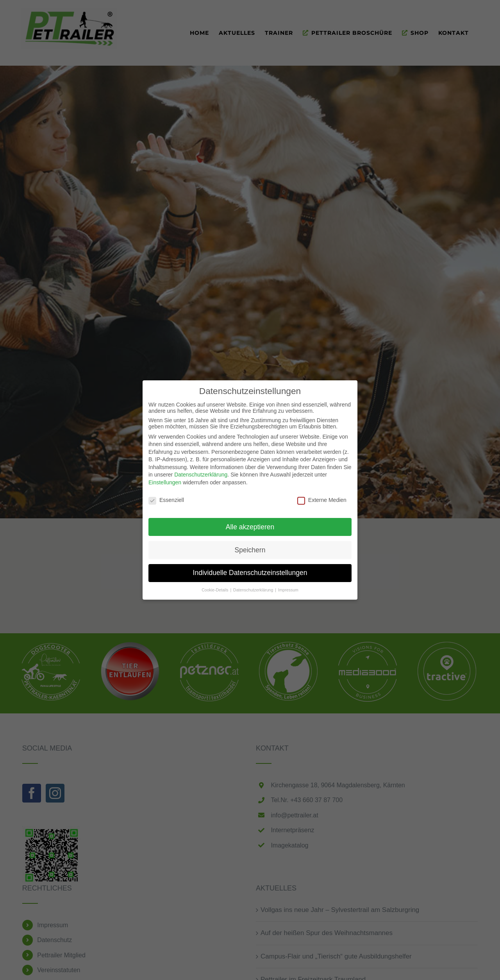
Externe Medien (322, 500)
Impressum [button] (288, 590)
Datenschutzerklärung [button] (254, 590)
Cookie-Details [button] (215, 590)
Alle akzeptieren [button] (250, 527)
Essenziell (166, 500)
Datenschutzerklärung (201, 475)
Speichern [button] (250, 550)
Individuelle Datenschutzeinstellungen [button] (250, 573)
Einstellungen (165, 482)
